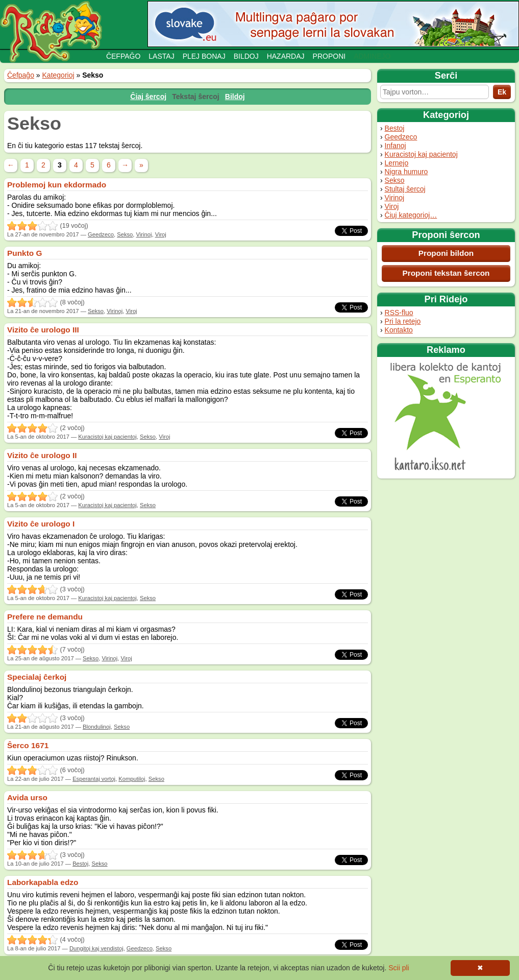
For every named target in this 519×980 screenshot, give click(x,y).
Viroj (392, 206)
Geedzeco (401, 137)
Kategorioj (58, 75)
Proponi (329, 56)
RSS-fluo (399, 313)
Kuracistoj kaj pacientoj (421, 154)
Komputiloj (132, 779)
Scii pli (399, 968)
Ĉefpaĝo (123, 56)
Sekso (395, 180)
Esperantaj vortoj (94, 779)
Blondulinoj (97, 727)
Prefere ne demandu (45, 617)
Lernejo (397, 163)
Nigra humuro (406, 172)
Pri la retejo (403, 321)
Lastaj (161, 56)
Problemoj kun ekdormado (57, 185)
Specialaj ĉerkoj (37, 677)
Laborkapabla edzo (43, 882)
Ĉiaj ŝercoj (148, 97)
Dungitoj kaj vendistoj (96, 948)
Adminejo (372, 56)
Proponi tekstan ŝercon (446, 273)
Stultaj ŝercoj (405, 189)
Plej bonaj (204, 56)
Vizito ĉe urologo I (41, 524)
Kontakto (399, 330)
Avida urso (27, 797)
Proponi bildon (446, 253)
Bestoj (395, 128)
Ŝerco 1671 (28, 745)
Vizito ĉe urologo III (43, 330)
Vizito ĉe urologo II (42, 455)
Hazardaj (286, 56)
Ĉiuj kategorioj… (411, 215)
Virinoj (395, 198)
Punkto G (24, 253)
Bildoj (246, 56)
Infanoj (396, 146)
